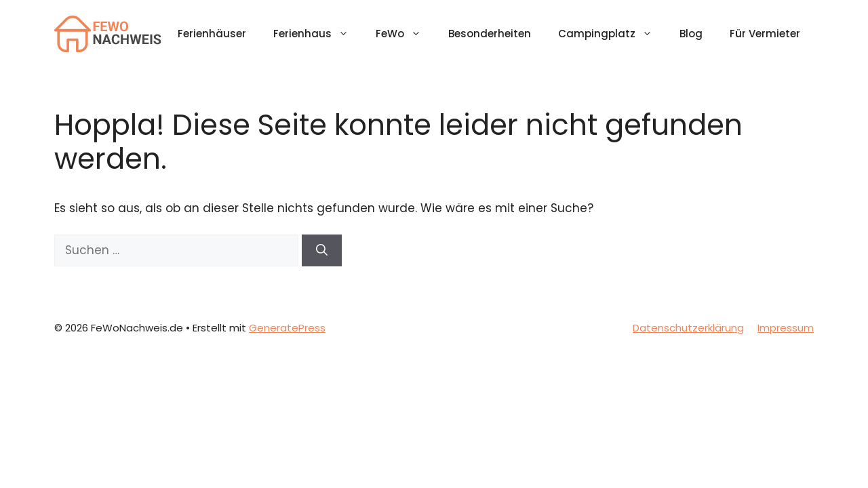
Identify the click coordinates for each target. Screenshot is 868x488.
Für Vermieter (765, 34)
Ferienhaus (318, 34)
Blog (691, 34)
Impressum (786, 328)
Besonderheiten (490, 34)
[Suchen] (322, 251)
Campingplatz (612, 34)
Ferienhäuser (212, 34)
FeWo (405, 34)
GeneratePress (287, 328)
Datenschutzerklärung (688, 328)
